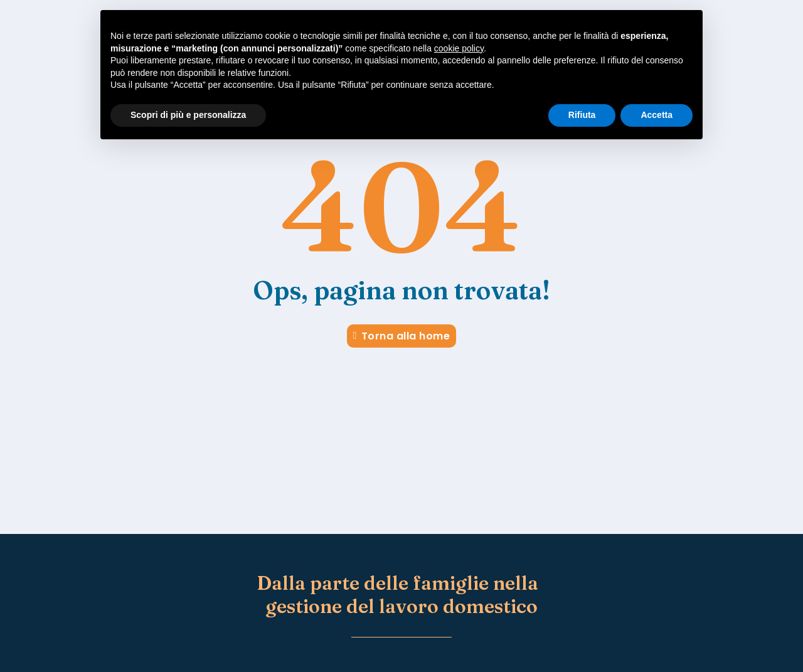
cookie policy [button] (459, 48)
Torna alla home (402, 336)
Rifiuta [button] (582, 115)
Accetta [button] (657, 115)
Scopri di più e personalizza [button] (188, 115)
